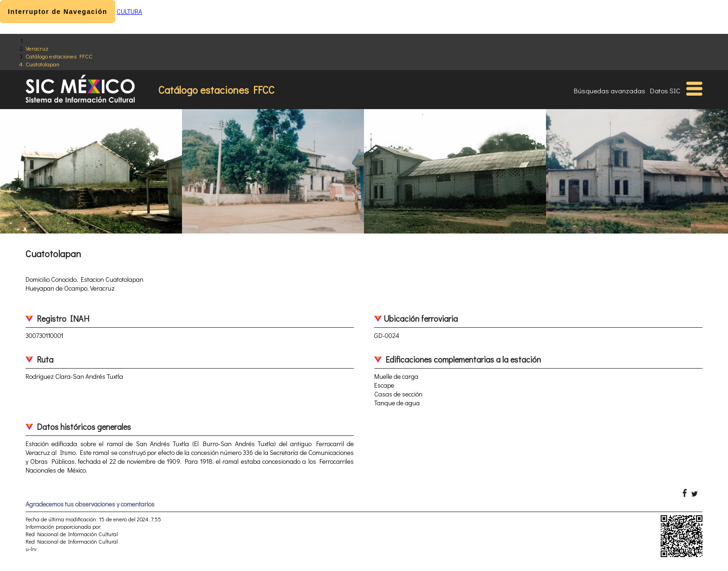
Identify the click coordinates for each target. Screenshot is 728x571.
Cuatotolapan (42, 64)
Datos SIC (665, 91)
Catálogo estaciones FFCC (59, 56)
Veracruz (37, 48)
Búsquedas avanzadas (610, 91)
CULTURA (129, 11)
